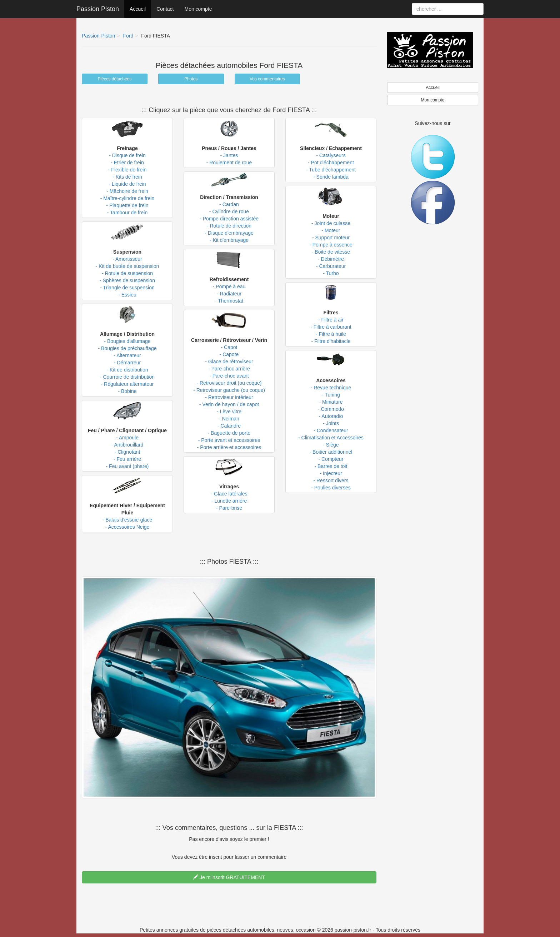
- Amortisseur (127, 259)
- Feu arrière (127, 459)
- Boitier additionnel (331, 452)
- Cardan (229, 204)
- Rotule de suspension (127, 273)
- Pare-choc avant (229, 376)
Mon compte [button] (432, 100)
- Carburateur (331, 266)
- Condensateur (331, 430)
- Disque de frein (127, 155)
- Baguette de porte (229, 433)
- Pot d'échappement (331, 163)
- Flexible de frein (127, 170)
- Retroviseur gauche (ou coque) (229, 390)
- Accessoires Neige (127, 527)
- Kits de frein (127, 177)
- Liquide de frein (127, 184)
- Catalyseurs (331, 155)
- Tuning (331, 395)
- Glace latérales (229, 494)
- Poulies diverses (331, 488)
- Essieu (127, 295)
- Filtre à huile (331, 334)
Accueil (138, 9)
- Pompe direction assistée (229, 219)
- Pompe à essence (331, 245)
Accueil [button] (433, 88)
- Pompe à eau (229, 286)
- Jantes (229, 155)
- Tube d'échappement (331, 170)
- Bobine (127, 391)
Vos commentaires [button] (267, 79)
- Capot (229, 347)
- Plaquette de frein (127, 205)
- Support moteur (331, 238)
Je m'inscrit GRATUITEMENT (229, 877)
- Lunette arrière (229, 501)
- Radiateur (229, 294)
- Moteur (331, 230)
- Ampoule (127, 438)
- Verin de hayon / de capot (229, 404)
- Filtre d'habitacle (331, 341)
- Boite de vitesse (331, 252)
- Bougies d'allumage (127, 341)
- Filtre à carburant (331, 327)
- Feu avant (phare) (127, 466)
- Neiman (229, 419)
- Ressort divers (331, 480)
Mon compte (198, 9)
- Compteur (331, 459)
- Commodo (331, 409)
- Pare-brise (229, 508)
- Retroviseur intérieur (229, 397)
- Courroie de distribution (127, 377)
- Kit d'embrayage (229, 240)
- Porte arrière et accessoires (229, 447)
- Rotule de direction (229, 226)
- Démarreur (127, 363)
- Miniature (331, 402)
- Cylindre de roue (229, 211)
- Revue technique (331, 388)
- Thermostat (229, 301)
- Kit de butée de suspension (127, 266)
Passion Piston (98, 9)
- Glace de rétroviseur (229, 362)
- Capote (229, 354)
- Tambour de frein (127, 213)
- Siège (331, 445)
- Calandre (229, 426)
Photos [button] (191, 79)
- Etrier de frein (127, 163)
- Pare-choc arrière (229, 369)
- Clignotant (127, 452)
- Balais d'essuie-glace (127, 520)
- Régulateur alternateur (127, 384)
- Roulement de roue (229, 163)
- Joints (331, 423)
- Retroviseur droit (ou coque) (229, 383)
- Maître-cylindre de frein (127, 198)
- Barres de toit (331, 466)
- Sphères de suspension (127, 280)
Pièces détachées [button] (115, 79)
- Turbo (331, 273)
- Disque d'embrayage (229, 233)
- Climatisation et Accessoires (331, 438)
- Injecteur (331, 473)
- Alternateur (127, 355)
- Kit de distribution (127, 370)
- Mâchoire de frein (127, 191)
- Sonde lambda (331, 177)
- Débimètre (331, 259)
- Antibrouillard (127, 445)
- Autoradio (331, 416)
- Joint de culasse (331, 223)
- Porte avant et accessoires (229, 440)
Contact (165, 9)
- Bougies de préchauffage (127, 348)
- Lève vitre (229, 412)
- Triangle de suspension (127, 288)
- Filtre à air (331, 320)
